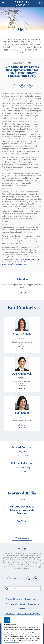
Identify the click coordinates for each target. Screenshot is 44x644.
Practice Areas (32, 599)
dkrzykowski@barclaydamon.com (14, 264)
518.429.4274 (22, 386)
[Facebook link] (14, 85)
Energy (23, 471)
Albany (22, 383)
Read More (22, 349)
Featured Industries (14, 599)
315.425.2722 (22, 346)
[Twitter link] (30, 85)
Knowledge (33, 604)
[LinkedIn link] (22, 85)
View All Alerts (22, 538)
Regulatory (23, 451)
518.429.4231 (22, 425)
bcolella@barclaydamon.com (12, 257)
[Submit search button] (7, 589)
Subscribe (22, 609)
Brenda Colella (22, 334)
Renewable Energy (23, 468)
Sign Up (22, 292)
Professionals (11, 604)
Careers (23, 604)
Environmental (23, 455)
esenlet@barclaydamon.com (31, 259)
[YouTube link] (36, 579)
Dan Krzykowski (22, 374)
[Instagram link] (29, 579)
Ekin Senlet (22, 413)
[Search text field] (24, 589)
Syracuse (22, 344)
